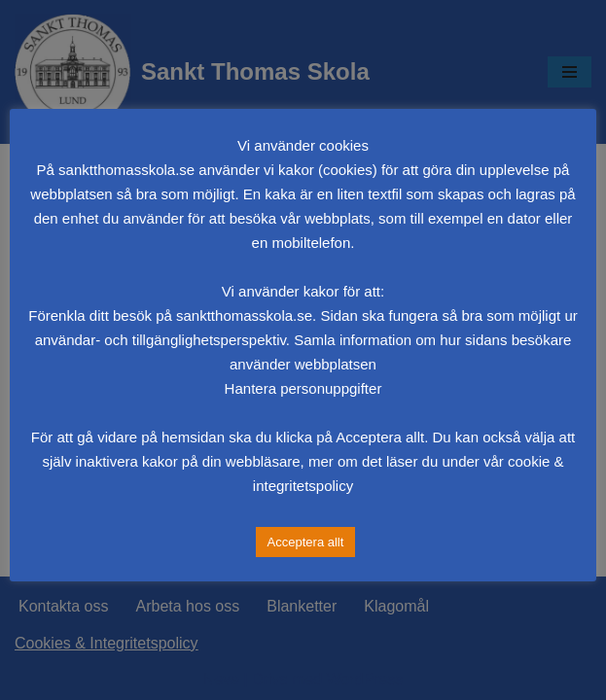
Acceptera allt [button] (306, 542)
